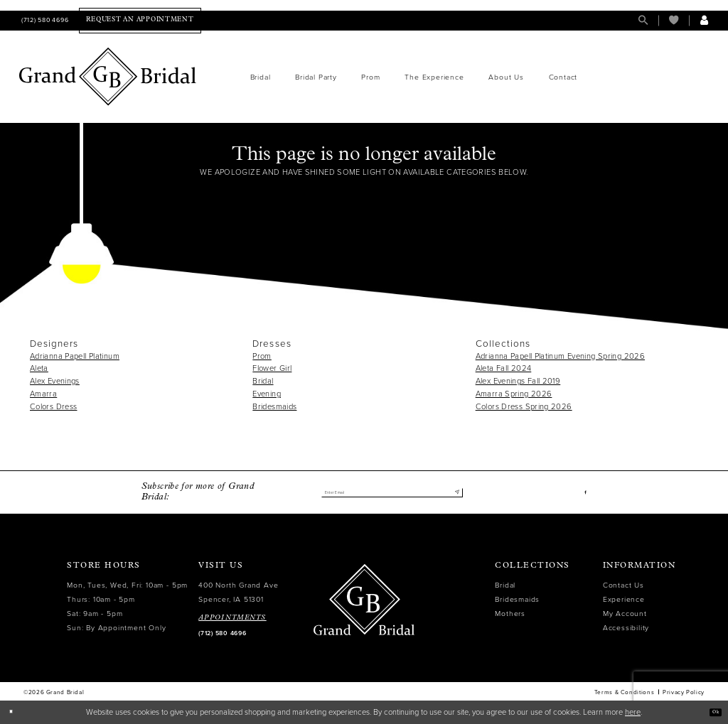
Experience (624, 599)
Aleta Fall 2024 (504, 368)
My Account (625, 614)
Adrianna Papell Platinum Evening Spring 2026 (560, 356)
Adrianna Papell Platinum (75, 356)
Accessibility (626, 628)
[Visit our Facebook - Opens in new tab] (583, 493)
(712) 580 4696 (222, 633)
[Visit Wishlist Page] (674, 20)
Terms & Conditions (624, 692)
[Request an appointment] (140, 20)
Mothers (510, 614)
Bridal (263, 381)
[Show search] (643, 20)
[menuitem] (44, 20)
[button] (704, 20)
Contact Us (623, 585)
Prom (262, 356)
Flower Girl (272, 368)
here (633, 712)
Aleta (39, 368)
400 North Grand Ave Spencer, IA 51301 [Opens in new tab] (238, 592)
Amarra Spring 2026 (514, 394)
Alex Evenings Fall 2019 (518, 381)
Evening (267, 394)
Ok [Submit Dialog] (711, 712)
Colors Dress (53, 407)
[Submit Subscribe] (454, 492)
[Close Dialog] (15, 713)
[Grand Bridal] (108, 77)
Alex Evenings (55, 381)
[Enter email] (392, 492)
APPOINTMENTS (232, 618)
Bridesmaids (274, 407)
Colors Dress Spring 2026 (524, 407)
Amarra (43, 394)
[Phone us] (44, 20)
